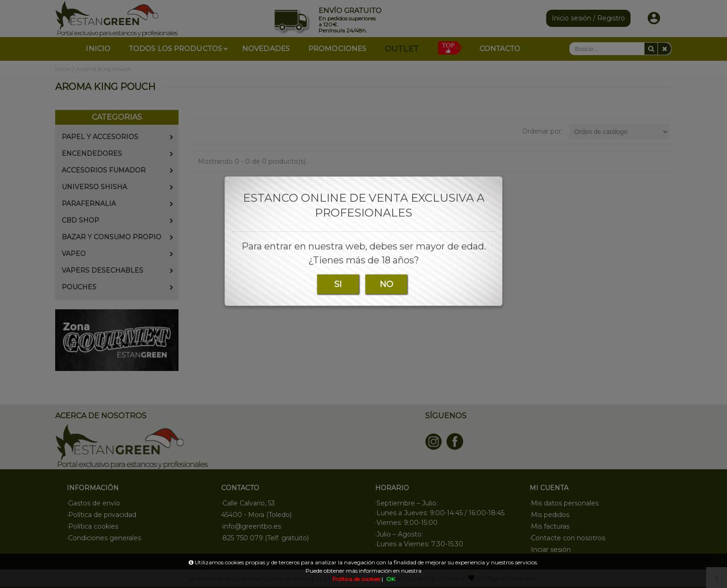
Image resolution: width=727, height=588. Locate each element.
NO (386, 284)
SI (338, 284)
